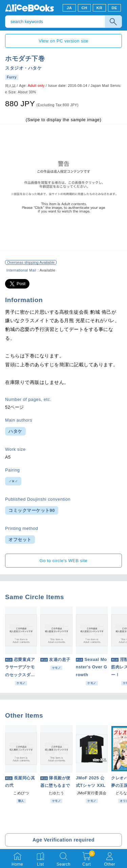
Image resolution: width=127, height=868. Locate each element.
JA (69, 8)
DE (115, 8)
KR (99, 8)
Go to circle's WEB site (64, 561)
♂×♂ (13, 481)
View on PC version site (63, 41)
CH (84, 8)
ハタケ (15, 431)
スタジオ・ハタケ (23, 68)
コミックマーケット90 (32, 510)
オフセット (20, 540)
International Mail (21, 270)
